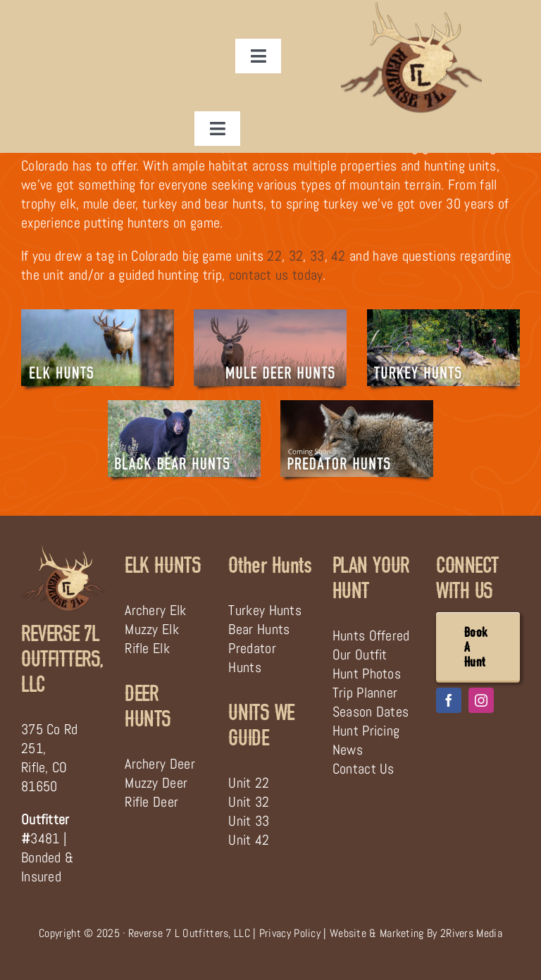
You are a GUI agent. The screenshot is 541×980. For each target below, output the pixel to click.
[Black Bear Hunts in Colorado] (184, 407)
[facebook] (449, 700)
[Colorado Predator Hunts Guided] (357, 407)
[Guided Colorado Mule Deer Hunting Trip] (270, 316)
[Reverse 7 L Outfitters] (63, 551)
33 (317, 256)
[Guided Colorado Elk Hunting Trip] (98, 316)
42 (338, 256)
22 (274, 256)
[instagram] (481, 700)
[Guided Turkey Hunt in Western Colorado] (443, 316)
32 (296, 256)
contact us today (276, 275)
